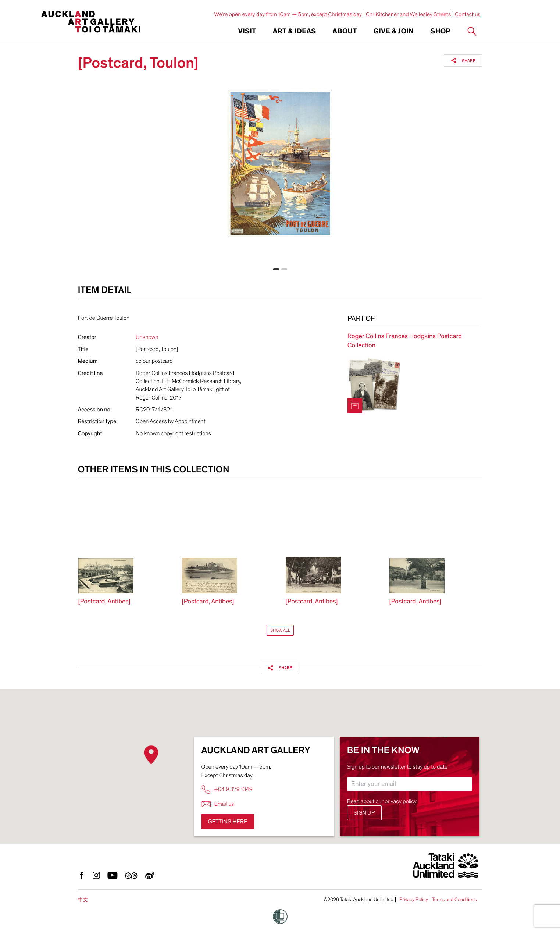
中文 (83, 900)
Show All (280, 630)
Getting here (228, 822)
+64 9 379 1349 (227, 789)
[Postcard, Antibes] (104, 602)
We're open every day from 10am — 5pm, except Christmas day (288, 14)
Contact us (468, 14)
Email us (218, 804)
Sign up (364, 813)
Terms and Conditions (454, 900)
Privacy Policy (414, 900)
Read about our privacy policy (382, 801)
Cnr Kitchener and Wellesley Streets (408, 14)
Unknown (147, 337)
